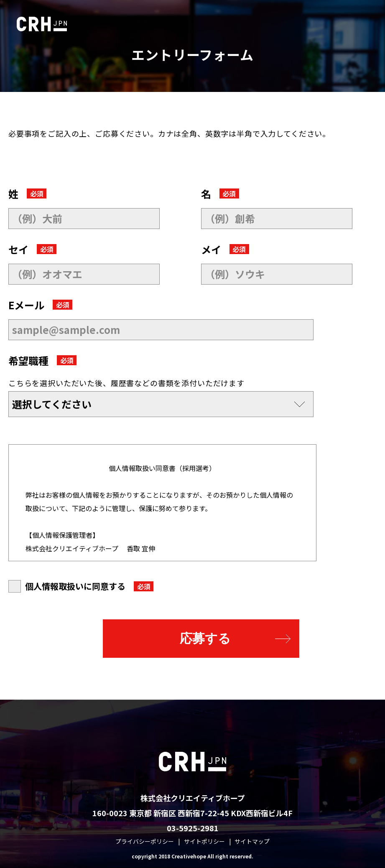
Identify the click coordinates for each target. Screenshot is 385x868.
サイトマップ (252, 841)
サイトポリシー (204, 841)
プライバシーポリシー (145, 841)
